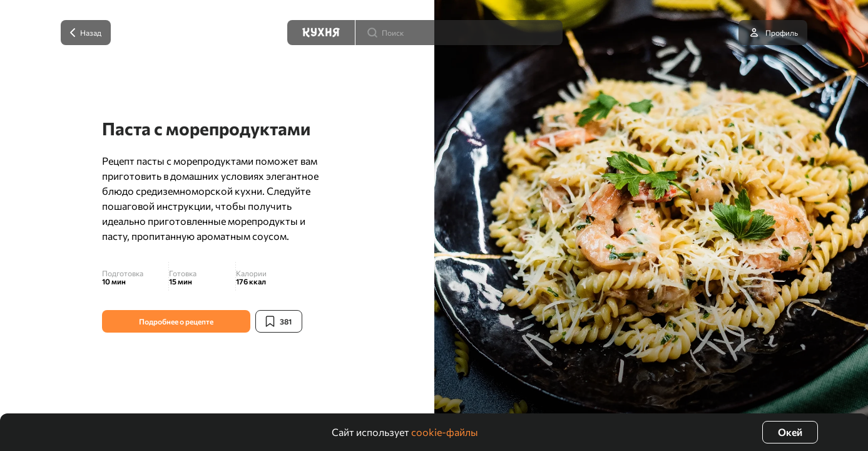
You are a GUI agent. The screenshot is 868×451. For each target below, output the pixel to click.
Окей (790, 432)
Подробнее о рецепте (176, 321)
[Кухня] (321, 33)
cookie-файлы (445, 432)
